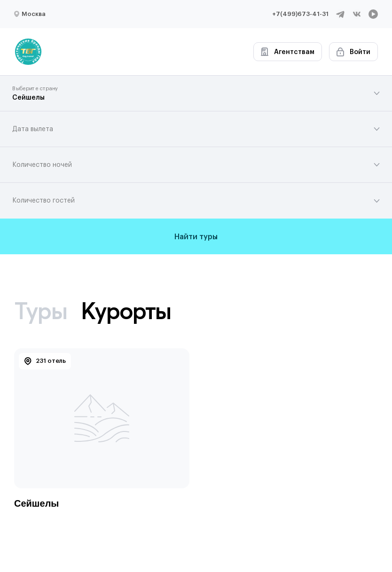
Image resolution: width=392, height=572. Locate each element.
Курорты (126, 311)
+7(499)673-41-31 (300, 14)
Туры (40, 311)
